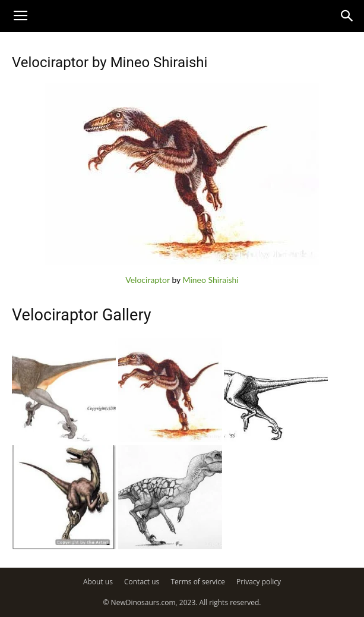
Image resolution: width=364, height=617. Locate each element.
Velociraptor (148, 280)
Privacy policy (259, 582)
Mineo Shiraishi (211, 280)
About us (98, 582)
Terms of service (197, 582)
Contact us (142, 582)
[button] (347, 16)
